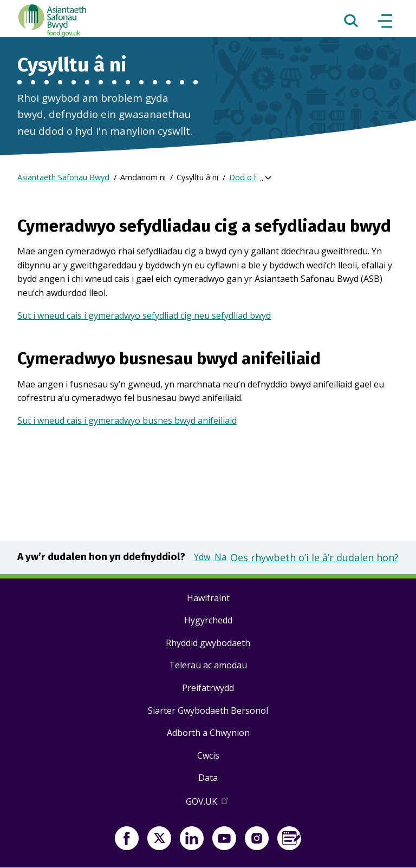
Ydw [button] (202, 557)
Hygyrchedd (208, 620)
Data (208, 778)
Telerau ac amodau (208, 665)
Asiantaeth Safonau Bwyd (63, 177)
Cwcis (208, 755)
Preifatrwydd (208, 688)
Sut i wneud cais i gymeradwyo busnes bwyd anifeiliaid (127, 420)
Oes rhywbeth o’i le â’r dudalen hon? (314, 557)
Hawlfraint (208, 598)
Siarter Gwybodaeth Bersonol (208, 711)
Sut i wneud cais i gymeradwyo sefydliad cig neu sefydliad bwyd (144, 315)
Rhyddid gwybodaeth (208, 643)
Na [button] (220, 557)
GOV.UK (208, 804)
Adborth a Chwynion (208, 733)
